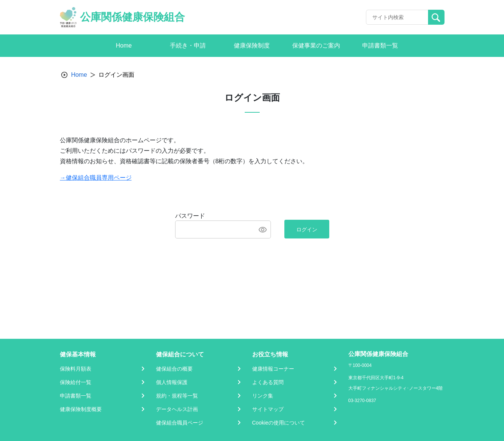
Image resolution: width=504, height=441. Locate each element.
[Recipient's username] (397, 17)
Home (79, 75)
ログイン (307, 229)
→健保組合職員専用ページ (96, 178)
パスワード (190, 216)
